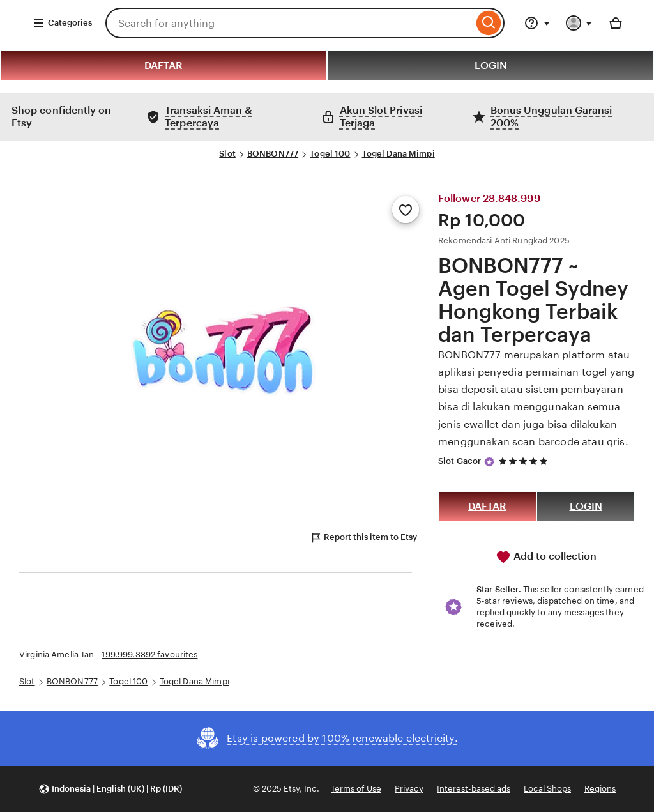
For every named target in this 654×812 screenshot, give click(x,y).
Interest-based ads (474, 789)
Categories (62, 23)
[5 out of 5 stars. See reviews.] (525, 462)
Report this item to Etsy (363, 538)
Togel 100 (330, 154)
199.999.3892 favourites (149, 655)
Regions (600, 789)
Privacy (409, 789)
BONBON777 (273, 154)
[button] (110, 789)
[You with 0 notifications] (579, 23)
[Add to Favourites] (406, 210)
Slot (227, 154)
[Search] (489, 23)
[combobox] (289, 23)
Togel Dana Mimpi (399, 154)
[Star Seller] (489, 462)
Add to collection (546, 557)
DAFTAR (163, 65)
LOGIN (491, 65)
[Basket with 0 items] (616, 23)
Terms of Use (356, 789)
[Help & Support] (537, 23)
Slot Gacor (460, 461)
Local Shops (547, 789)
